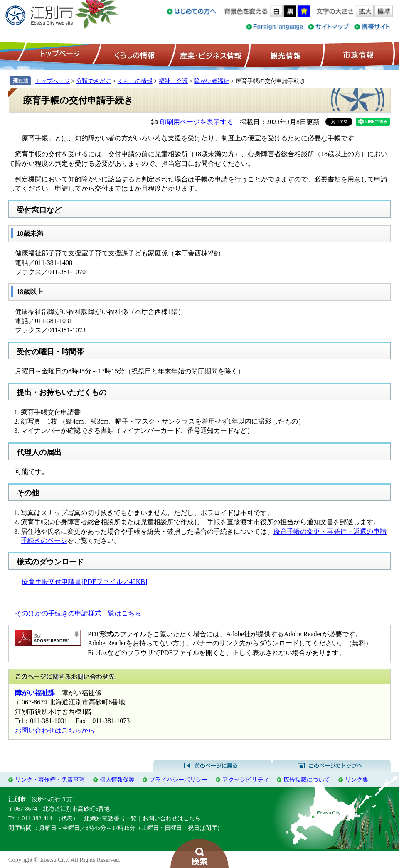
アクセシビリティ (246, 780)
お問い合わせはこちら (172, 818)
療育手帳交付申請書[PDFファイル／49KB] (84, 582)
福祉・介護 (173, 81)
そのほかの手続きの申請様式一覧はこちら (78, 613)
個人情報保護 (117, 780)
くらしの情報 (134, 54)
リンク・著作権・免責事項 (50, 780)
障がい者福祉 (212, 81)
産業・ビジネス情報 (209, 54)
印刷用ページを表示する (197, 122)
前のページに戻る (213, 766)
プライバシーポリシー (178, 780)
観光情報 (284, 54)
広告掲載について (307, 780)
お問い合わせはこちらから (55, 730)
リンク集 (357, 780)
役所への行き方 (52, 799)
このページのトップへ (331, 766)
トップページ (59, 54)
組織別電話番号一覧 (111, 818)
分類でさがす (94, 81)
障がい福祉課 (35, 693)
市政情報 (357, 54)
